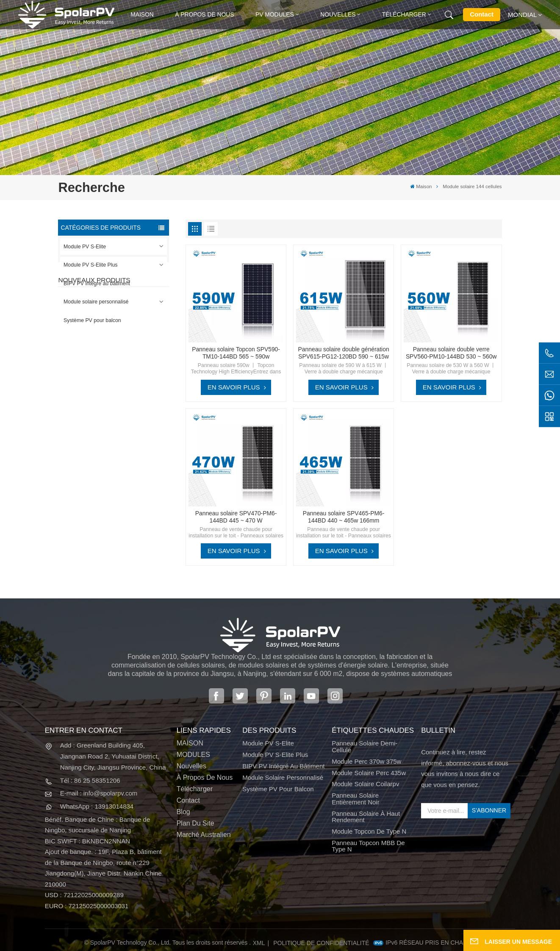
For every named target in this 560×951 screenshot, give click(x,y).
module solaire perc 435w (369, 773)
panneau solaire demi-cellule (365, 747)
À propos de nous (204, 14)
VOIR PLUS (117, 387)
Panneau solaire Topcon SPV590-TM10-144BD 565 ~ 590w (236, 353)
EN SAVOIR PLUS (234, 387)
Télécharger (404, 14)
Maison (142, 14)
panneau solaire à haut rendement (366, 817)
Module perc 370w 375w (366, 761)
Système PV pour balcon (92, 320)
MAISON (190, 743)
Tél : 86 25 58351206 (90, 780)
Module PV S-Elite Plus (90, 265)
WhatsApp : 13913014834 (97, 806)
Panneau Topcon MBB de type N (368, 846)
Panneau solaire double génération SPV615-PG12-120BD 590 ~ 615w (344, 353)
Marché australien (204, 835)
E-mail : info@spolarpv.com (99, 793)
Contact (482, 14)
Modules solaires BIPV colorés (125, 502)
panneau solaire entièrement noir (356, 799)
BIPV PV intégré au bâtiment (97, 284)
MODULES (193, 755)
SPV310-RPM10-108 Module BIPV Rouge (123, 416)
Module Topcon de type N (369, 831)
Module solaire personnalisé (96, 302)
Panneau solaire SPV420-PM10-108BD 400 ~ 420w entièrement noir (128, 373)
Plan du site (195, 823)
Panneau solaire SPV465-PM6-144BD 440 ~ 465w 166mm (344, 517)
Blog (183, 812)
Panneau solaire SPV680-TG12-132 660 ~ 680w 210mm (128, 459)
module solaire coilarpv (365, 784)
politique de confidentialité (321, 943)
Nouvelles (338, 14)
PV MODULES (275, 14)
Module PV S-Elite (85, 247)
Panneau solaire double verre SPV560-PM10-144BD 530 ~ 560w (451, 353)
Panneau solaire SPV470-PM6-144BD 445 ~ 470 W (236, 517)
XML (259, 943)
